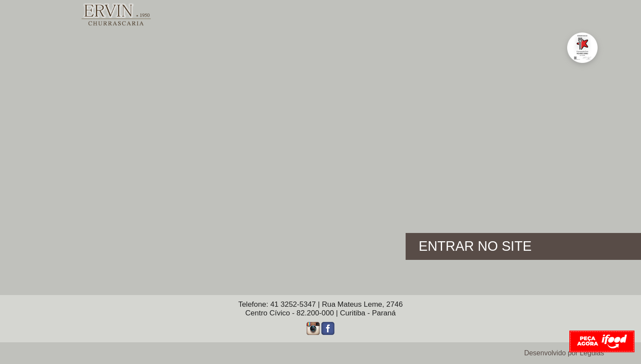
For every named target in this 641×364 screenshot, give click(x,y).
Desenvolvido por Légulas (564, 353)
